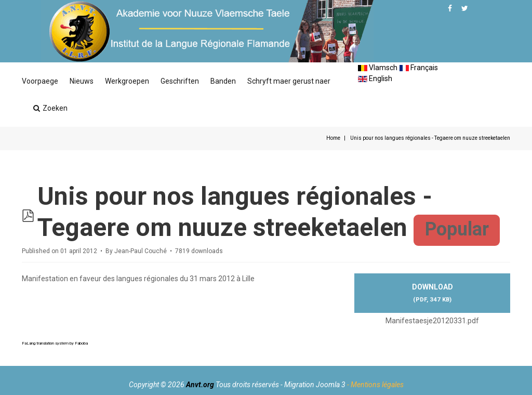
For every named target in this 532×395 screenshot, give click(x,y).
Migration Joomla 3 (315, 385)
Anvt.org (200, 385)
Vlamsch (378, 68)
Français (419, 68)
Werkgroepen (127, 81)
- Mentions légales (375, 385)
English (375, 78)
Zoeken (50, 108)
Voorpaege (40, 81)
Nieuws (82, 81)
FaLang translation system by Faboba (55, 343)
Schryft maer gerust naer (289, 81)
